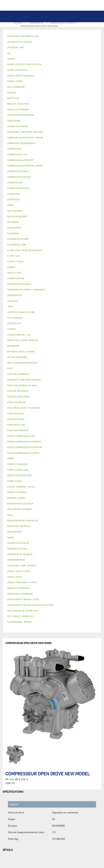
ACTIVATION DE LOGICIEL (20, 42)
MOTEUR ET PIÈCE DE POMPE (21, 352)
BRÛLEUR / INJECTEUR (18, 104)
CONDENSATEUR (15, 183)
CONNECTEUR (14, 194)
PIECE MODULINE (16, 413)
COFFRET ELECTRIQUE (18, 126)
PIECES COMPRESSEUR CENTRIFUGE (25, 447)
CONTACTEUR (13, 199)
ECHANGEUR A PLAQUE (18, 239)
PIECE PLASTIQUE (16, 419)
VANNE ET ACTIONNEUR (18, 588)
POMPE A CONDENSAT (17, 464)
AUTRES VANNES (15, 81)
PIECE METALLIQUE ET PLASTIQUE (24, 408)
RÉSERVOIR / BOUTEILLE (19, 526)
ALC (9, 53)
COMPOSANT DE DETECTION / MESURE (25, 138)
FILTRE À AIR (13, 256)
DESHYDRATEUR (15, 211)
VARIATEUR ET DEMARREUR (20, 594)
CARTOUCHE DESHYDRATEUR (21, 115)
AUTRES (11, 59)
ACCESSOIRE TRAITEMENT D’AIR (23, 36)
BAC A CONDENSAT (16, 87)
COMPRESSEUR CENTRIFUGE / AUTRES (25, 166)
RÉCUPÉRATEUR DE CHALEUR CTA (23, 520)
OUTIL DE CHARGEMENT (18, 374)
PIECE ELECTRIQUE (17, 402)
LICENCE (12, 329)
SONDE (11, 537)
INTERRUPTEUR (15, 295)
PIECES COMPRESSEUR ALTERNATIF (24, 442)
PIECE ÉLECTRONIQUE (18, 430)
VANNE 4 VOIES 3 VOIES (19, 571)
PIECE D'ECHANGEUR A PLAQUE (22, 385)
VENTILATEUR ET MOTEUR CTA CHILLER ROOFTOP (30, 605)
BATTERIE (12, 93)
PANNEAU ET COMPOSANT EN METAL (24, 380)
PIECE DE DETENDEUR (18, 391)
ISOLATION (13, 301)
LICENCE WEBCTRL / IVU (19, 335)
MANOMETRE (13, 346)
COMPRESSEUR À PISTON (19, 177)
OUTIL (10, 368)
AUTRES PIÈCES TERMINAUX (21, 76)
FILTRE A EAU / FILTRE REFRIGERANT (25, 250)
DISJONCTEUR (14, 228)
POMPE (11, 458)
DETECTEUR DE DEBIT (17, 216)
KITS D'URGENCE (15, 318)
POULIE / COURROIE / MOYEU (21, 487)
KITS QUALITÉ (14, 323)
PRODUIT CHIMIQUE (17, 492)
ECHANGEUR (13, 233)
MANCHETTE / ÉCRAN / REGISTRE (23, 340)
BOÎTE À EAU (13, 98)
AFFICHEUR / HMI (16, 47)
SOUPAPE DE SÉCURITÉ (18, 543)
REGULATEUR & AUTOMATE (20, 509)
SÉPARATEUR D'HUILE (17, 549)
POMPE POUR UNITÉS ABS (20, 475)
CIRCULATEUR (14, 121)
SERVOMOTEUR (14, 532)
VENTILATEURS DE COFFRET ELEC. (23, 611)
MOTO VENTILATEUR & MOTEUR (22, 363)
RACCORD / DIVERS (16, 498)
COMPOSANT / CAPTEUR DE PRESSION (25, 132)
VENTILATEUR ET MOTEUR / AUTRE (23, 599)
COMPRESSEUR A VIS (17, 154)
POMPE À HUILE (15, 481)
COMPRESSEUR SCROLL (18, 171)
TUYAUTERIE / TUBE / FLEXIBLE (22, 565)
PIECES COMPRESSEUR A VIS (21, 436)
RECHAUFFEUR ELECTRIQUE (20, 504)
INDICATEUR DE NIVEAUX (19, 284)
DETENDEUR (13, 222)
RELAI (10, 515)
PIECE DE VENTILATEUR (19, 397)
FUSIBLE (11, 267)
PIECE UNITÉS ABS (16, 425)
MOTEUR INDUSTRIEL (17, 357)
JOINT (10, 306)
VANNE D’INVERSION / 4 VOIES (22, 582)
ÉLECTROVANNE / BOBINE (19, 622)
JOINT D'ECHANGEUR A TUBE (21, 312)
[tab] (52, 36)
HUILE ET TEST (14, 273)
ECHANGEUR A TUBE (17, 245)
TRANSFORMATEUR (16, 560)
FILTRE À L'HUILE (16, 261)
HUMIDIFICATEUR (16, 278)
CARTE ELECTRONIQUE (18, 109)
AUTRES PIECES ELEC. (18, 70)
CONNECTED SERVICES (18, 188)
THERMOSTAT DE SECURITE (20, 554)
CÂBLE (10, 205)
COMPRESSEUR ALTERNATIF (20, 160)
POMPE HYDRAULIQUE (18, 470)
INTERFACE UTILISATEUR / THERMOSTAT (26, 290)
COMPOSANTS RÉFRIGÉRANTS (21, 143)
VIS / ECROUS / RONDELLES (20, 616)
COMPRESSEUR (14, 149)
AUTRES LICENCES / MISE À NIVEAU (24, 64)
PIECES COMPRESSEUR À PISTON (23, 453)
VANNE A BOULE (15, 577)
